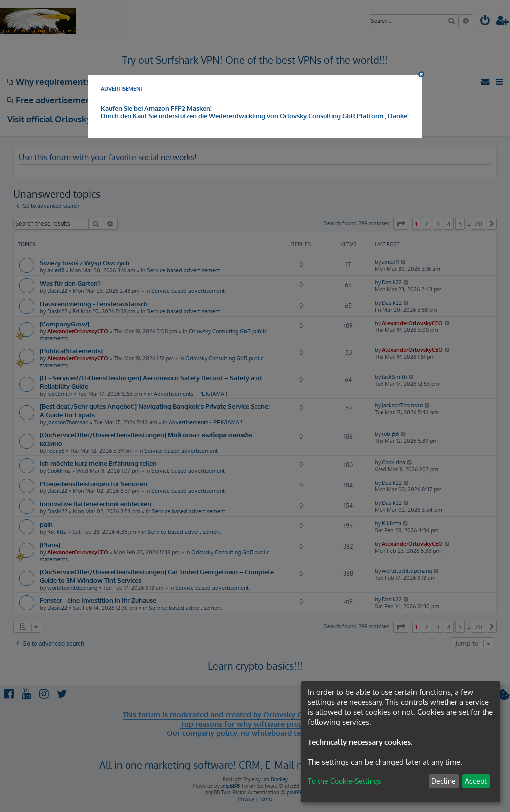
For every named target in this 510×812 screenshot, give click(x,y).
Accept (476, 781)
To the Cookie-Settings (344, 781)
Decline (444, 781)
